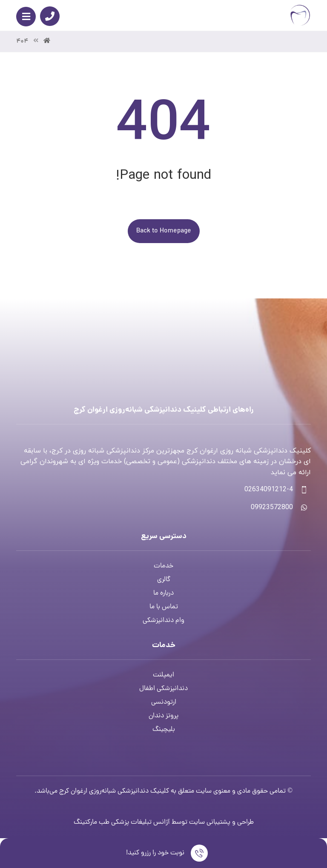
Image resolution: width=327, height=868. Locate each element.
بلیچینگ (164, 730)
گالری (164, 580)
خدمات (163, 566)
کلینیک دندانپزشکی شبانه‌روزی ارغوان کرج (114, 791)
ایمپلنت (163, 675)
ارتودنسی (164, 702)
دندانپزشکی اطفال (163, 689)
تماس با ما (164, 607)
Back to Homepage (164, 231)
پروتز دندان (163, 716)
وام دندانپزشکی (163, 621)
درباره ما (163, 593)
